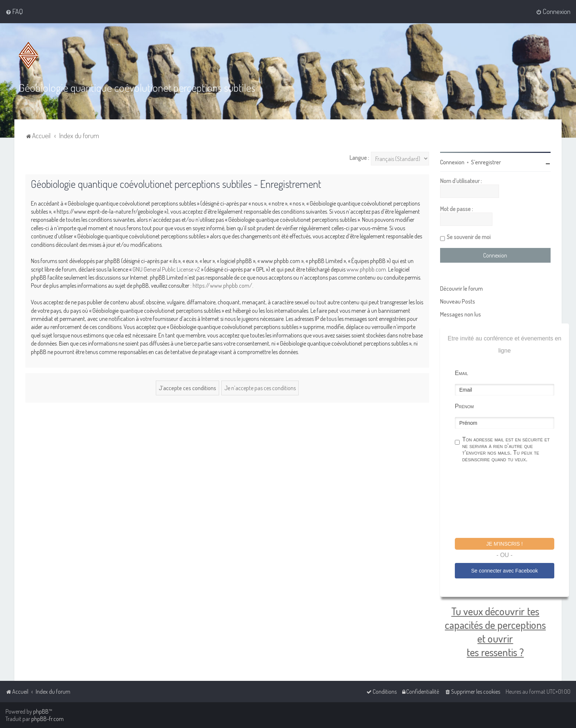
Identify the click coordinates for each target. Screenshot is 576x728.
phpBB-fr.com (48, 719)
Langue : (359, 158)
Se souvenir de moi (469, 237)
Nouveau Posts (458, 301)
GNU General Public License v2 (166, 269)
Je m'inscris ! (504, 544)
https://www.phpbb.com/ (222, 286)
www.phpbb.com (366, 269)
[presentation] (511, 501)
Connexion (452, 162)
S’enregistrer (486, 162)
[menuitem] (14, 11)
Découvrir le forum (461, 288)
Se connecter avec (504, 571)
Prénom (464, 406)
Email (461, 373)
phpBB (41, 711)
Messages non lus (461, 314)
